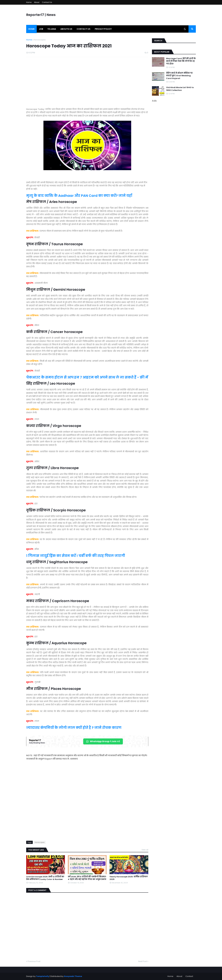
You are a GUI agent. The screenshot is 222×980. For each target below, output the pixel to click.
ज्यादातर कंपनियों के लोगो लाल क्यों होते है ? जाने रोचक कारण (74, 728)
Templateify (43, 976)
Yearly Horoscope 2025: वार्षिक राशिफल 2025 (129, 878)
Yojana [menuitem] (52, 29)
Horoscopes (40, 40)
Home (29, 2)
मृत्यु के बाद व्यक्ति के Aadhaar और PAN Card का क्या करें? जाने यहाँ (79, 196)
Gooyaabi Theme (73, 976)
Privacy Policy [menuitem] (103, 29)
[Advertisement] (87, 84)
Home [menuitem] (31, 29)
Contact (189, 976)
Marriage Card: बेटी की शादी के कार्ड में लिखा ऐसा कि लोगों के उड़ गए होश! (181, 61)
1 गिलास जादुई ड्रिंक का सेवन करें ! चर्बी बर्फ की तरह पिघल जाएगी (76, 556)
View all (145, 850)
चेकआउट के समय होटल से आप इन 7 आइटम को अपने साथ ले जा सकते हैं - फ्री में (87, 377)
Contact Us (47, 2)
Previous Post (34, 961)
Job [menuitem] (41, 29)
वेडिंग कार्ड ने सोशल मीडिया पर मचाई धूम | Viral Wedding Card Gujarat (179, 76)
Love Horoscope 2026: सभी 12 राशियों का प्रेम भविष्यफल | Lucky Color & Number (45, 878)
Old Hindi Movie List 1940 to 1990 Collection (180, 89)
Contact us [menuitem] (84, 29)
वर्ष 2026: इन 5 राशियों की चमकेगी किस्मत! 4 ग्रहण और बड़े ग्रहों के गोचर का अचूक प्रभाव (87, 878)
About (37, 2)
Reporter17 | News (41, 15)
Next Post (143, 961)
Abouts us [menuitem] (66, 29)
